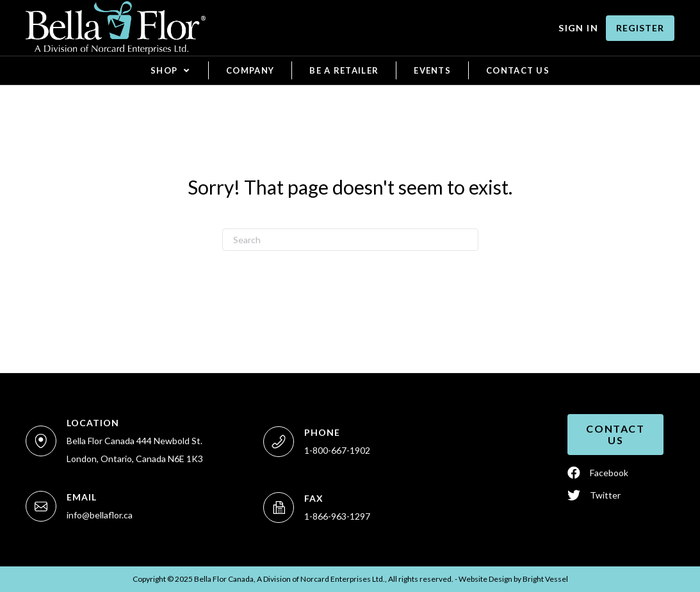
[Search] (350, 240)
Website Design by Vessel (513, 579)
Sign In (578, 28)
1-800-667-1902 (337, 450)
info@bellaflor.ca (100, 515)
